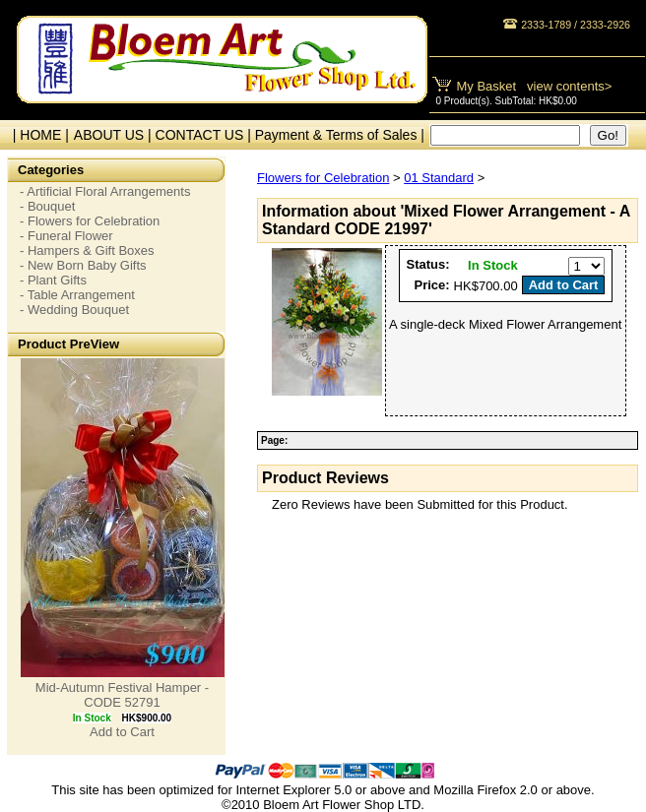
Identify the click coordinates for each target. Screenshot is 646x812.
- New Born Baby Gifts (83, 265)
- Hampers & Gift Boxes (87, 250)
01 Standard (439, 178)
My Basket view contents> (535, 86)
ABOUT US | (115, 135)
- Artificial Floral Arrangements (105, 191)
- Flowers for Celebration (90, 221)
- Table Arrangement (77, 295)
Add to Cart (122, 732)
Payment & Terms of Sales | (340, 135)
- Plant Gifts (53, 280)
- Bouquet (47, 206)
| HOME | (37, 135)
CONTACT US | (205, 135)
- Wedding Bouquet (74, 310)
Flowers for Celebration (323, 178)
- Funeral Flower (66, 236)
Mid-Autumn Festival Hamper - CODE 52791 (122, 695)
